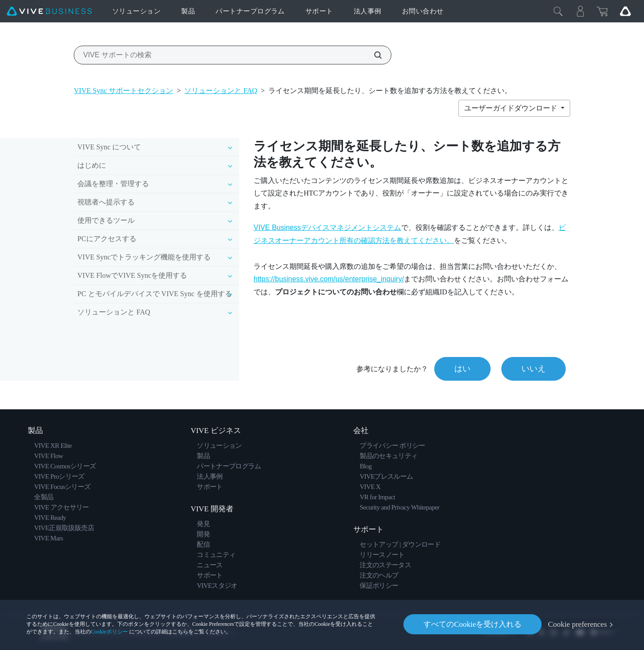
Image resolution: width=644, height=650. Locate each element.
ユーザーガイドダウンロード (512, 108)
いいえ (534, 369)
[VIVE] (49, 11)
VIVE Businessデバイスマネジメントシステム (327, 227)
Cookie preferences (577, 624)
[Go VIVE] (625, 11)
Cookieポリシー (109, 632)
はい (462, 369)
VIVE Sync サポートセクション (123, 91)
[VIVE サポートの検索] (373, 55)
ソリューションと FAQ (221, 91)
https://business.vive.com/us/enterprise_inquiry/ (329, 279)
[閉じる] (558, 11)
